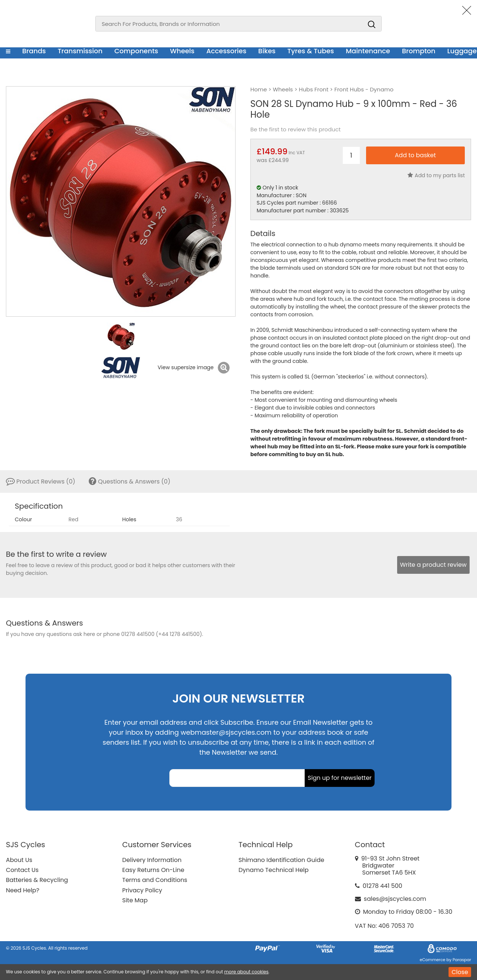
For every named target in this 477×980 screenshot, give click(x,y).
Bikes (267, 51)
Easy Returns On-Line (153, 870)
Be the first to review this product (295, 129)
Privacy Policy (142, 890)
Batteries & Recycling (37, 880)
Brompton (419, 51)
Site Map (135, 900)
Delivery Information (152, 860)
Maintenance (368, 51)
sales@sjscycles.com (395, 899)
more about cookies (246, 972)
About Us (19, 860)
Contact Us (22, 870)
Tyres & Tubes (311, 51)
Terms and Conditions (155, 880)
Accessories (226, 51)
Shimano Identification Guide (281, 860)
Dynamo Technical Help (274, 870)
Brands (34, 51)
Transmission (80, 51)
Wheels (182, 51)
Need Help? (23, 890)
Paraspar (462, 960)
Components (136, 51)
